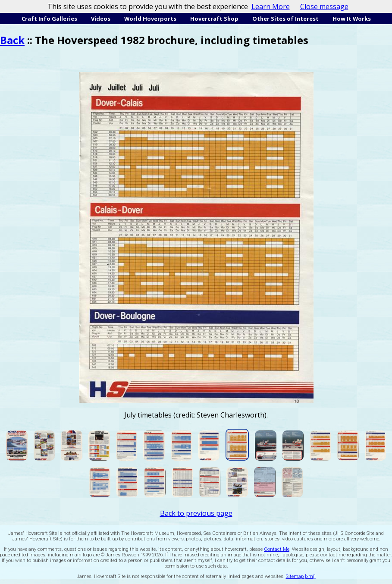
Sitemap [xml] (301, 576)
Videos (101, 19)
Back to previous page (196, 513)
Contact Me (277, 549)
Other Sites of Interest (285, 19)
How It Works (352, 19)
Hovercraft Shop (214, 19)
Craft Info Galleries (49, 19)
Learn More (271, 6)
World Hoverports (150, 19)
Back (12, 40)
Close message (324, 6)
